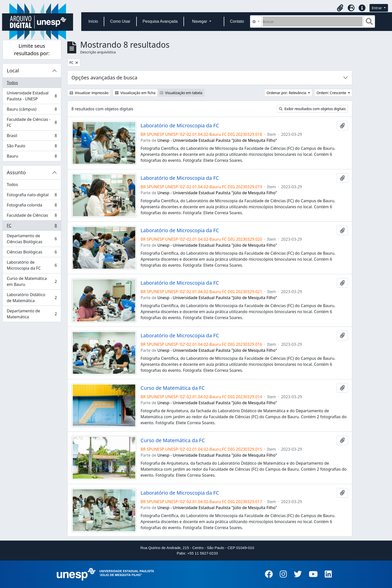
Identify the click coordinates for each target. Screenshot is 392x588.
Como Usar (120, 21)
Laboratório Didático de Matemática (32, 298)
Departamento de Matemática (32, 314)
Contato (237, 21)
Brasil (32, 137)
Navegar (200, 21)
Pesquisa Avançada (160, 21)
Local (13, 71)
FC (32, 227)
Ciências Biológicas (32, 253)
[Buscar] (313, 21)
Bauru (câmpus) (32, 110)
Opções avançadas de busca (104, 78)
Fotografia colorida (32, 206)
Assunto (16, 172)
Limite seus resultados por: (32, 50)
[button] (340, 8)
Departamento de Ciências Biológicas (32, 239)
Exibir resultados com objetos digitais (312, 109)
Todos (12, 83)
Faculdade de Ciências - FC (32, 122)
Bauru (32, 157)
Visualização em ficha (135, 93)
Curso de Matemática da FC (173, 388)
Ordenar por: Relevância (287, 93)
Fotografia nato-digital (32, 196)
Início (93, 21)
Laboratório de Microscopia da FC (32, 265)
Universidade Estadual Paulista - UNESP (32, 96)
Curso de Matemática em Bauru (32, 281)
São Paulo (32, 147)
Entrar (377, 8)
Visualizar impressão (89, 93)
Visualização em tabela (181, 93)
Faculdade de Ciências (32, 216)
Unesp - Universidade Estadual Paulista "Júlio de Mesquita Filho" (217, 140)
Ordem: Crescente (332, 93)
